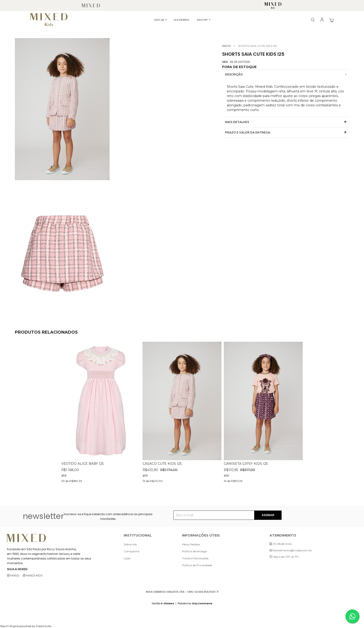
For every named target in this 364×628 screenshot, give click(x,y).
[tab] (286, 74)
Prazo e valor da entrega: (248, 132)
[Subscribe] (268, 515)
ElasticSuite (44, 626)
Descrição (234, 74)
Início (227, 46)
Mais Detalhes (237, 122)
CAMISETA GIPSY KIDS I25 (246, 464)
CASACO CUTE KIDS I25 (162, 464)
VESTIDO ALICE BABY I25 (82, 464)
